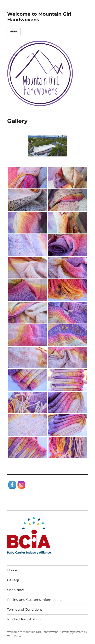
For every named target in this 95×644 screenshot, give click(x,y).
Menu (14, 31)
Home (12, 570)
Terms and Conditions (25, 609)
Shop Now (16, 590)
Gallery (13, 580)
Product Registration (24, 619)
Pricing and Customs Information (34, 600)
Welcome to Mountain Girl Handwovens (33, 632)
